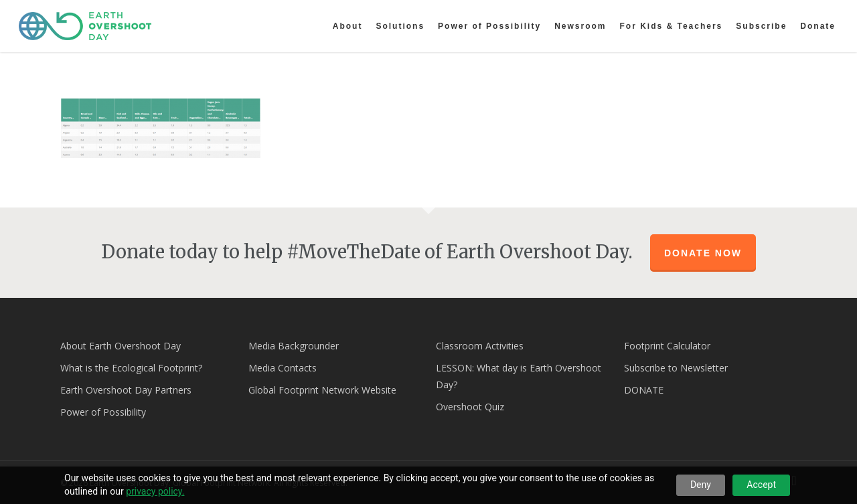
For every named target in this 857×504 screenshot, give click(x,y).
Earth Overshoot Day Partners (126, 390)
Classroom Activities (480, 346)
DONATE (644, 390)
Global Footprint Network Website (322, 390)
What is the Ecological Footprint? (131, 368)
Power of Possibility (103, 412)
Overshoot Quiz (470, 407)
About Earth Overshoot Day (121, 346)
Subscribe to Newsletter (676, 368)
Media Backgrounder (294, 346)
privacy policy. (155, 491)
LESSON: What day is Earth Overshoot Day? (519, 376)
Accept (761, 485)
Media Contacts (283, 368)
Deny (701, 485)
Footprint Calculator (667, 346)
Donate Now (703, 253)
